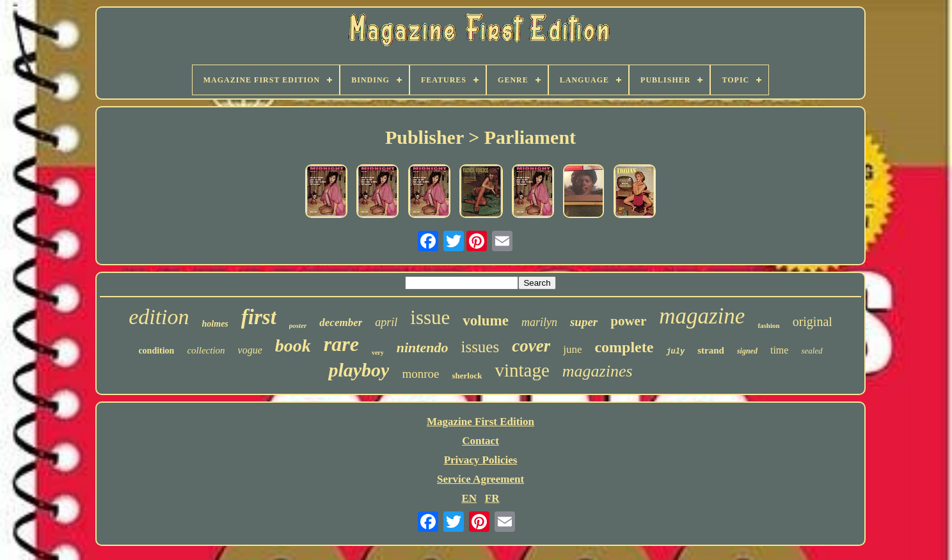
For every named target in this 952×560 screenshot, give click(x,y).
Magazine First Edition (480, 422)
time (779, 350)
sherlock (467, 376)
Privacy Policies (481, 460)
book (293, 346)
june (572, 349)
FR (492, 498)
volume (486, 321)
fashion (768, 325)
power (628, 321)
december (341, 323)
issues (480, 347)
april (386, 322)
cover (531, 346)
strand (711, 350)
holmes (215, 324)
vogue (250, 350)
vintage (522, 370)
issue (430, 317)
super (584, 322)
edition (159, 317)
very (378, 353)
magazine (702, 316)
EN (469, 498)
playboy (359, 370)
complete (624, 347)
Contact (480, 441)
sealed (812, 351)
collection (206, 350)
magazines (598, 371)
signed (747, 351)
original (813, 322)
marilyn (539, 322)
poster (298, 325)
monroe (420, 374)
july (675, 352)
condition (156, 351)
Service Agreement (480, 479)
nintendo (423, 347)
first (259, 317)
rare (341, 344)
